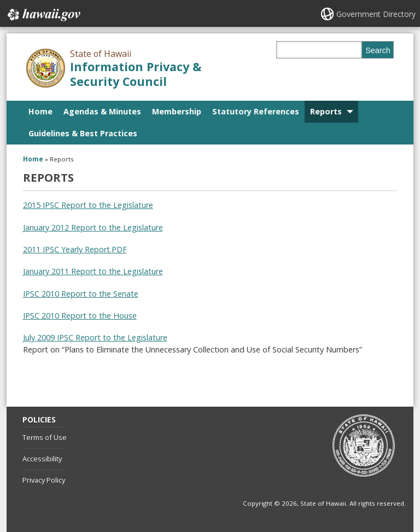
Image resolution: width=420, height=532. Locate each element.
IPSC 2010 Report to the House (80, 316)
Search (378, 50)
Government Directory (376, 14)
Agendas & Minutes (102, 111)
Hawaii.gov (43, 15)
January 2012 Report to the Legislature (93, 227)
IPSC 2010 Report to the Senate (81, 294)
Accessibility (42, 459)
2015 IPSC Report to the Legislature (88, 205)
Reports (326, 111)
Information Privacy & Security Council (136, 74)
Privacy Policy (44, 480)
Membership (177, 111)
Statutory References (256, 111)
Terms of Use (45, 437)
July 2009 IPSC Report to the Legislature (95, 337)
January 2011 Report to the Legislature (93, 271)
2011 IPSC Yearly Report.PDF (75, 249)
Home (40, 111)
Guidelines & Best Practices (83, 133)
